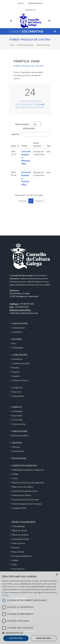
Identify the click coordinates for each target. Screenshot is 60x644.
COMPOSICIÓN (20, 355)
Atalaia (15, 560)
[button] (30, 633)
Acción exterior (19, 424)
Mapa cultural (18, 552)
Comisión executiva (21, 363)
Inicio (21, 3)
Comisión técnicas (20, 380)
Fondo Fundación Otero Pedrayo (27, 504)
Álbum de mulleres (20, 535)
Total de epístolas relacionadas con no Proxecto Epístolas (30, 104)
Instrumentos (18, 569)
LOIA (14, 564)
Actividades (17, 411)
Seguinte (39, 201)
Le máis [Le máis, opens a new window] (5, 595)
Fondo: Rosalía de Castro (30, 40)
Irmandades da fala (20, 539)
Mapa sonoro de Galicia (22, 487)
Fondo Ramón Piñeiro (22, 495)
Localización (17, 387)
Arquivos (16, 376)
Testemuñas (18, 348)
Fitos (14, 343)
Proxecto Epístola (43, 45)
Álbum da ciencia (19, 530)
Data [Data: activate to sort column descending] (13, 146)
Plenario (16, 368)
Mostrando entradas (29, 126)
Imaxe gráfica (18, 396)
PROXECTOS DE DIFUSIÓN (23, 522)
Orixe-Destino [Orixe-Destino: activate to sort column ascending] (37, 144)
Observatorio (18, 451)
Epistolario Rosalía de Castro (25, 491)
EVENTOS (17, 407)
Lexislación (17, 332)
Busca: (31, 134)
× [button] (57, 575)
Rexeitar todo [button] (44, 638)
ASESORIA (17, 443)
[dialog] (30, 608)
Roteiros (16, 547)
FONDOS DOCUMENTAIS (24, 465)
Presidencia (17, 359)
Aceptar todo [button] (16, 638)
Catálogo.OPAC (19, 508)
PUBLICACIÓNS (19, 431)
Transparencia (35, 3)
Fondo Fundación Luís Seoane (25, 499)
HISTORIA (17, 339)
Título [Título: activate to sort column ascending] (24, 146)
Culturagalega (18, 526)
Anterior (23, 201)
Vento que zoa (18, 543)
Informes (16, 447)
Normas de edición (20, 435)
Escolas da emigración (22, 556)
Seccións (16, 372)
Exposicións (17, 415)
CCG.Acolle (17, 420)
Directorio (16, 392)
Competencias (19, 328)
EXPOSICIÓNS (19, 458)
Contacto (30, 10)
